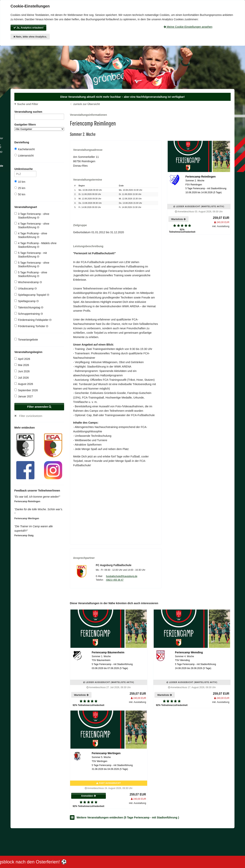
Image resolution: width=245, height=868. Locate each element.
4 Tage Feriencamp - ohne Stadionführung (32, 225)
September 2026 (26, 390)
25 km (20, 188)
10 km (20, 182)
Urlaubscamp (26, 288)
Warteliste (178, 219)
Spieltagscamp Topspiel (32, 295)
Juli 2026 (22, 378)
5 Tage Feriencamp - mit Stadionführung (31, 255)
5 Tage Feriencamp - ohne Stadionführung (32, 264)
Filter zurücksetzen (31, 416)
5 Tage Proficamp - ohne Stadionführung (31, 274)
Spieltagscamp (27, 301)
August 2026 (24, 384)
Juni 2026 (22, 371)
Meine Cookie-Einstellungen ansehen (188, 27)
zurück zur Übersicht (87, 104)
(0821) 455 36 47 (115, 580)
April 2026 (22, 359)
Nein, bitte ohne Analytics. (30, 37)
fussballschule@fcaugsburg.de (122, 576)
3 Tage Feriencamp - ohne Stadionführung (32, 216)
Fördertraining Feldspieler (33, 320)
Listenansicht (24, 155)
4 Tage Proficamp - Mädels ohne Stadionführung (35, 245)
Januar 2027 (24, 396)
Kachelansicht (24, 149)
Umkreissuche (25, 170)
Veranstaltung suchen (39, 112)
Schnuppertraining (29, 314)
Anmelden (89, 796)
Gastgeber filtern (39, 127)
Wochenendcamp (28, 282)
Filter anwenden (39, 407)
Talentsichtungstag (29, 307)
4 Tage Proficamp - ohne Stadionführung (31, 235)
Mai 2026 (22, 365)
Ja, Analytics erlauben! (29, 28)
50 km (20, 194)
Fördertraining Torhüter (31, 326)
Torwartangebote (26, 339)
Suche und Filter (28, 104)
